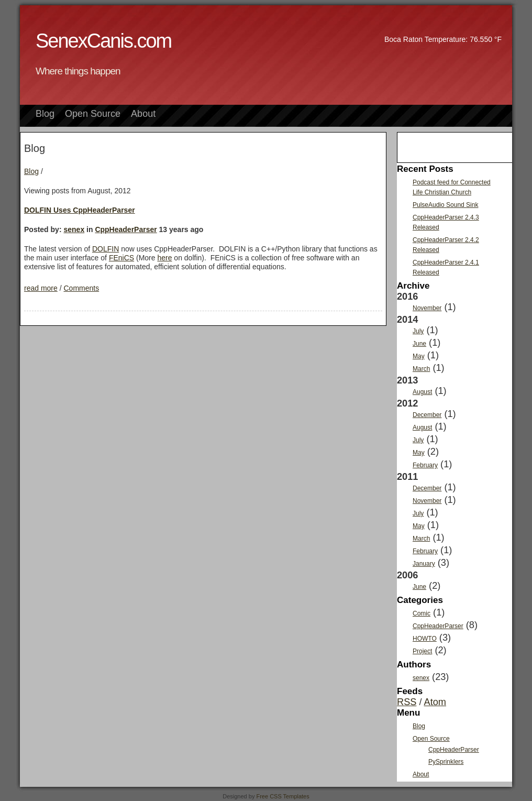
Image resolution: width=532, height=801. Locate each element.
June (419, 344)
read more (41, 288)
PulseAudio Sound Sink (445, 205)
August (422, 392)
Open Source (93, 114)
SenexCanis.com (103, 41)
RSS (407, 702)
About (143, 114)
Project (422, 651)
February (425, 465)
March (421, 369)
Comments (81, 288)
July (418, 331)
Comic (422, 613)
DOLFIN (106, 249)
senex (74, 229)
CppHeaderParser (126, 229)
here (164, 258)
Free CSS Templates (282, 796)
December (427, 415)
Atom (435, 702)
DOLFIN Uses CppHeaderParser (80, 210)
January (424, 564)
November (427, 308)
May (419, 356)
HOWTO (425, 639)
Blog (45, 114)
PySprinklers (446, 762)
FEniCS (121, 258)
